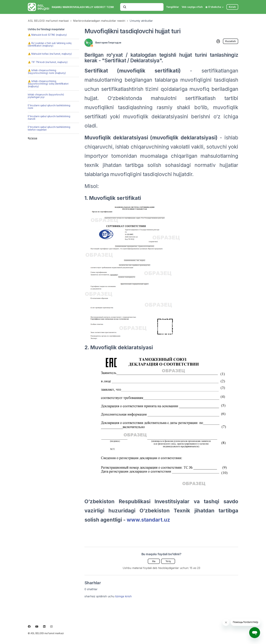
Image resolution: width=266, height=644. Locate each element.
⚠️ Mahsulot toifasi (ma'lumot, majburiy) (50, 54)
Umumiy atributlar (141, 21)
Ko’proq (32, 138)
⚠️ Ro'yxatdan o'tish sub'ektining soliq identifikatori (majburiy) (50, 44)
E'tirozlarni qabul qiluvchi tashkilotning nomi (49, 107)
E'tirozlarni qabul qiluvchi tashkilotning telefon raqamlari (49, 128)
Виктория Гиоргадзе (108, 43)
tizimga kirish (123, 596)
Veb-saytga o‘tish (192, 7)
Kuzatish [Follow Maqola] (231, 41)
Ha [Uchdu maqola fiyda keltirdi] (154, 561)
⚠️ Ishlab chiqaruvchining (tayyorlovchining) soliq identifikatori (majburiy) (48, 84)
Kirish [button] (232, 7)
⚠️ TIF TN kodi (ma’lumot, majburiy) (48, 62)
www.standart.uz (148, 520)
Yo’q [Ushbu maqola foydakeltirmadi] (168, 561)
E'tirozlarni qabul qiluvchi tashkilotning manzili (49, 117)
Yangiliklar (173, 7)
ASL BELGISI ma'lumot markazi (48, 21)
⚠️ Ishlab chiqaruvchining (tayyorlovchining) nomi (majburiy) (47, 71)
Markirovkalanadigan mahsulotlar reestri (99, 21)
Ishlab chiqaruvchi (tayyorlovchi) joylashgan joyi (46, 96)
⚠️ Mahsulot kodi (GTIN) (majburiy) (47, 35)
